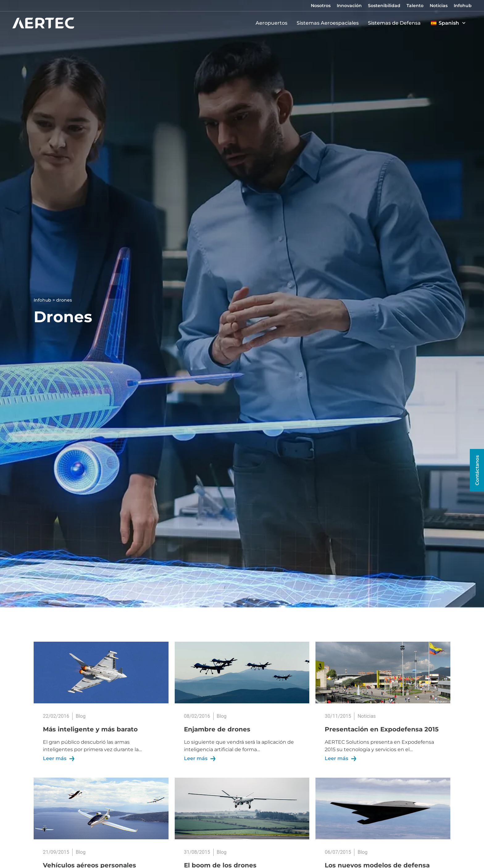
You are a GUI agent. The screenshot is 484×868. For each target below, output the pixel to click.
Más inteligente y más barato (90, 729)
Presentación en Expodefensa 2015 (382, 729)
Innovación (349, 6)
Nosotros (321, 6)
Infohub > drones (53, 300)
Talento (415, 6)
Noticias (439, 6)
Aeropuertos (273, 23)
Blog (81, 716)
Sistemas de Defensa (396, 23)
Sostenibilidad (384, 6)
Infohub (463, 6)
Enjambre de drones (217, 729)
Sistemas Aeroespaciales (329, 23)
